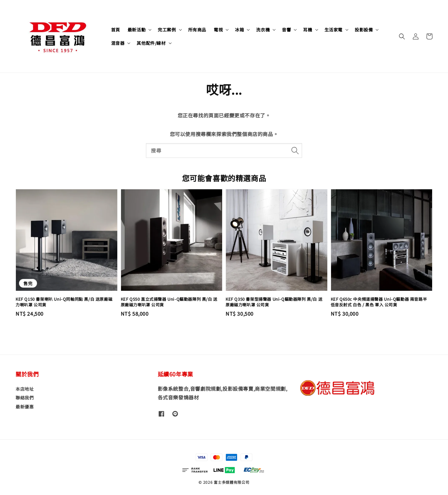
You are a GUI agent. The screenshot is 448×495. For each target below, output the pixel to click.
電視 (218, 30)
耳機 (308, 30)
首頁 (116, 30)
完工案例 (167, 30)
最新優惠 (25, 407)
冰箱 (239, 30)
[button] (402, 36)
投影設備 (364, 30)
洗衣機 (263, 30)
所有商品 (197, 30)
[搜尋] (295, 150)
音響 (286, 30)
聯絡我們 (25, 398)
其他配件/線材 (151, 43)
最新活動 (137, 30)
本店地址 (25, 389)
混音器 (118, 43)
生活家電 (334, 30)
